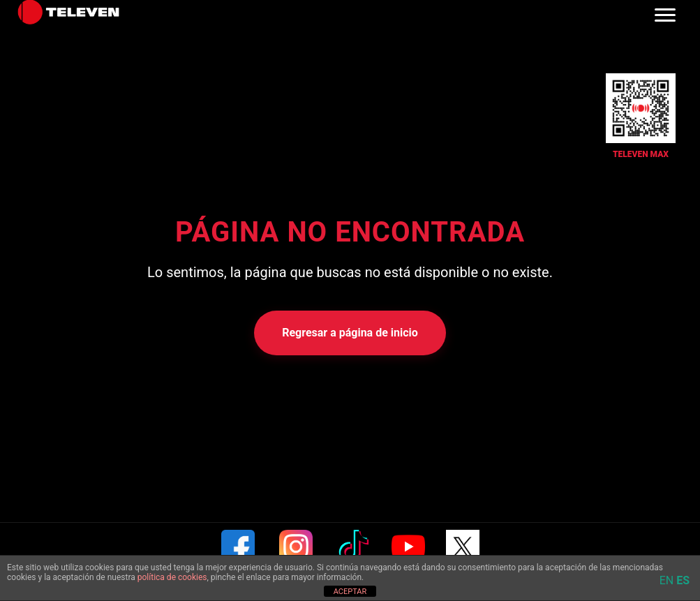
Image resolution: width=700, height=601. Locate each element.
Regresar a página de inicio (350, 333)
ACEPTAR (350, 592)
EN (667, 580)
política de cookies (172, 577)
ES (683, 580)
